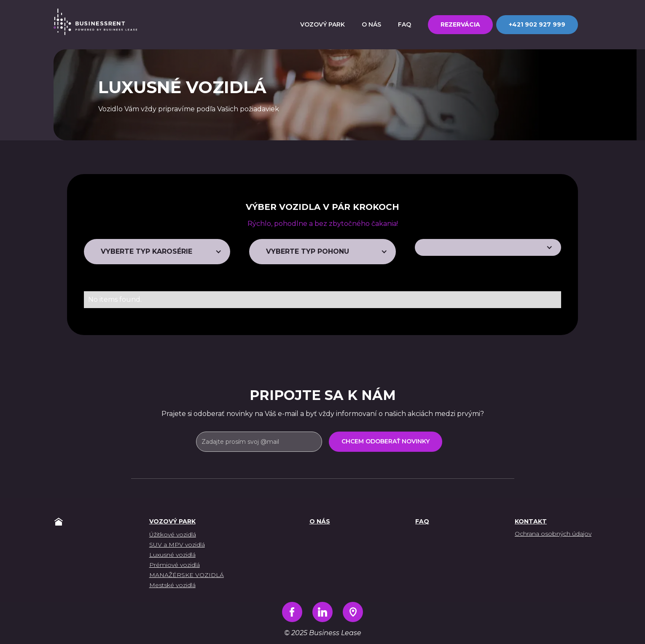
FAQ (422, 521)
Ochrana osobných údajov (553, 534)
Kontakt (531, 521)
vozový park (172, 521)
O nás (320, 521)
